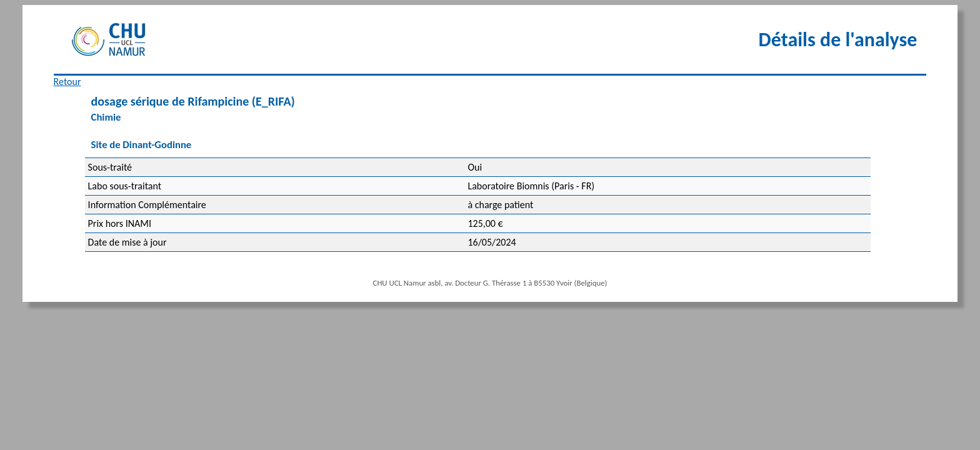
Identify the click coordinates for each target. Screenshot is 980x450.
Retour (67, 82)
